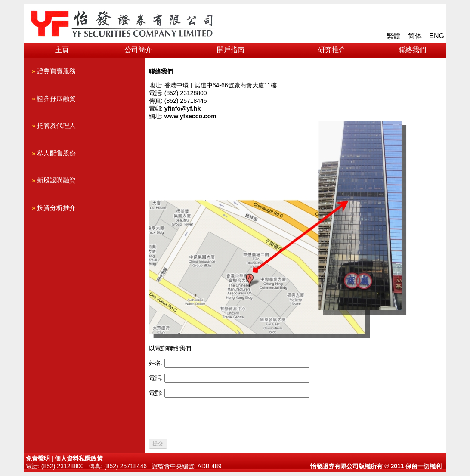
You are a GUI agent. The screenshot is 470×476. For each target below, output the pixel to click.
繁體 (393, 36)
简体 (415, 36)
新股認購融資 (54, 180)
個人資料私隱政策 (79, 458)
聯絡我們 (412, 50)
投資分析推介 (54, 208)
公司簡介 (138, 50)
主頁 (62, 50)
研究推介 (332, 50)
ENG (437, 36)
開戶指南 (231, 50)
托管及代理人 (54, 126)
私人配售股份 (54, 153)
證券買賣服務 (54, 71)
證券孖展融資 (54, 99)
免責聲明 (38, 458)
